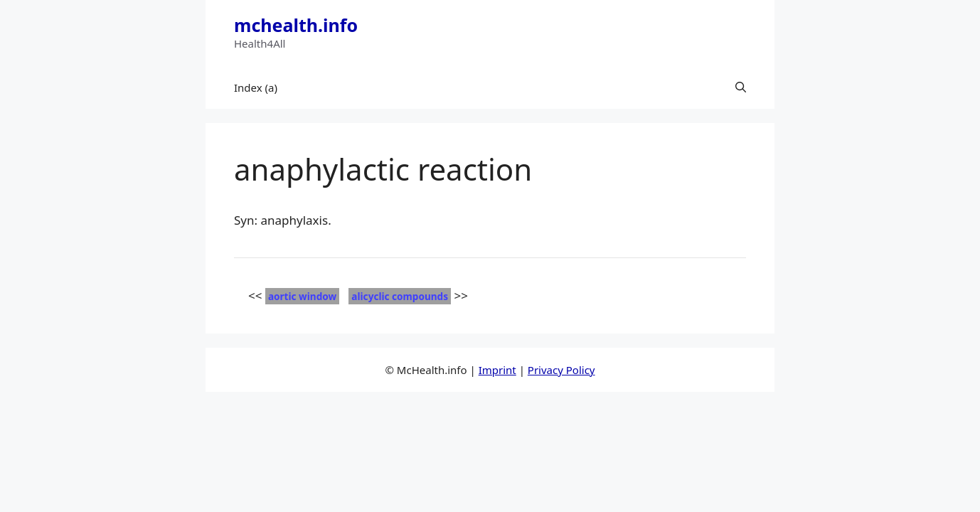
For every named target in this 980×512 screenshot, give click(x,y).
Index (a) (256, 87)
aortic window (302, 296)
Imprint (497, 370)
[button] (741, 87)
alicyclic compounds (400, 296)
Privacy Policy (561, 370)
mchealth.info (296, 25)
